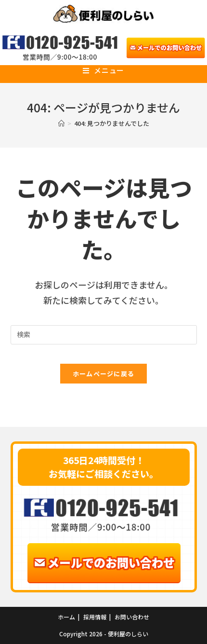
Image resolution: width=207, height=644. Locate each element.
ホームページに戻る (104, 374)
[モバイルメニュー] (103, 70)
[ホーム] (61, 123)
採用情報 (95, 617)
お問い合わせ (132, 617)
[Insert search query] (104, 335)
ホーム (66, 617)
